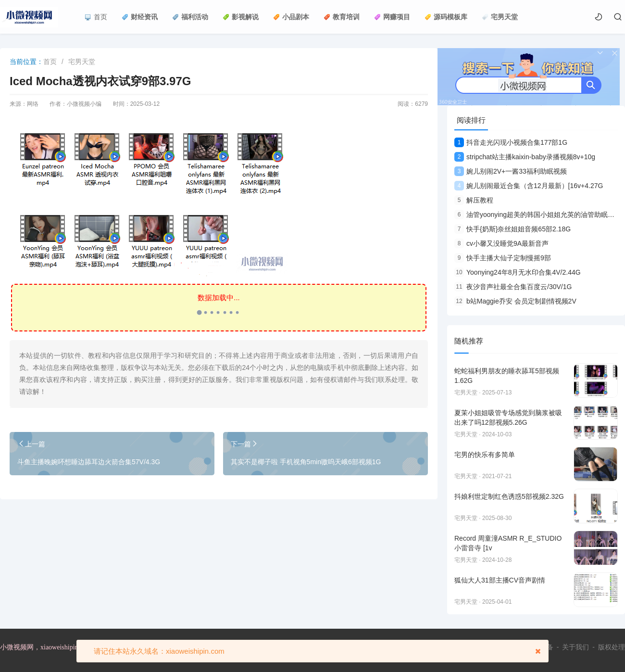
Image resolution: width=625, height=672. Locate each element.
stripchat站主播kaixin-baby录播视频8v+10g (525, 157)
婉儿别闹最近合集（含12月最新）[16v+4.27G (529, 186)
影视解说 (241, 17)
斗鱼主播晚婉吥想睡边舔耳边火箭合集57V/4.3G (89, 462)
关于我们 (575, 647)
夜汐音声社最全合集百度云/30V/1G (513, 287)
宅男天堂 (500, 17)
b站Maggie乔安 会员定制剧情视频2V (515, 301)
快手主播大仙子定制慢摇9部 (503, 258)
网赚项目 (392, 17)
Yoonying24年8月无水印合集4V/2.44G (518, 272)
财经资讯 (140, 17)
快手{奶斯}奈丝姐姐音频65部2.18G (512, 229)
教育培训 (342, 17)
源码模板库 (446, 17)
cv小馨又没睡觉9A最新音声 (501, 243)
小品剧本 (291, 17)
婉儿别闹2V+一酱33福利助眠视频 (511, 171)
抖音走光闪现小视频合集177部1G (511, 142)
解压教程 (474, 200)
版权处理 (612, 647)
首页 (96, 17)
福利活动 (190, 17)
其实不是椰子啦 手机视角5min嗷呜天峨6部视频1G (306, 462)
